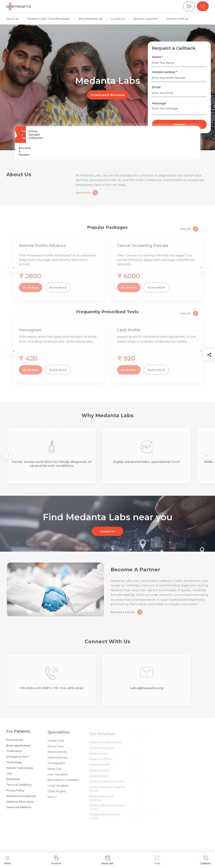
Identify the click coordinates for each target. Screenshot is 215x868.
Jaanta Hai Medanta (19, 810)
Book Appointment (18, 748)
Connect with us (177, 19)
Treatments (14, 754)
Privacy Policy (15, 793)
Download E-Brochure (108, 95)
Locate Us (108, 531)
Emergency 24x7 (18, 760)
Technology (14, 765)
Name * (157, 57)
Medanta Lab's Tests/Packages (49, 19)
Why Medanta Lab (90, 19)
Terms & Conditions (19, 788)
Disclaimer (13, 782)
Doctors (56, 860)
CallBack (206, 860)
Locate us (118, 19)
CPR (9, 776)
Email (156, 87)
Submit (179, 124)
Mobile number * (165, 72)
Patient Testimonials (20, 771)
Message (159, 103)
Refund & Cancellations (21, 799)
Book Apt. (108, 860)
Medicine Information (20, 804)
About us (13, 19)
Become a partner (146, 19)
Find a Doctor (15, 743)
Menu (7, 860)
